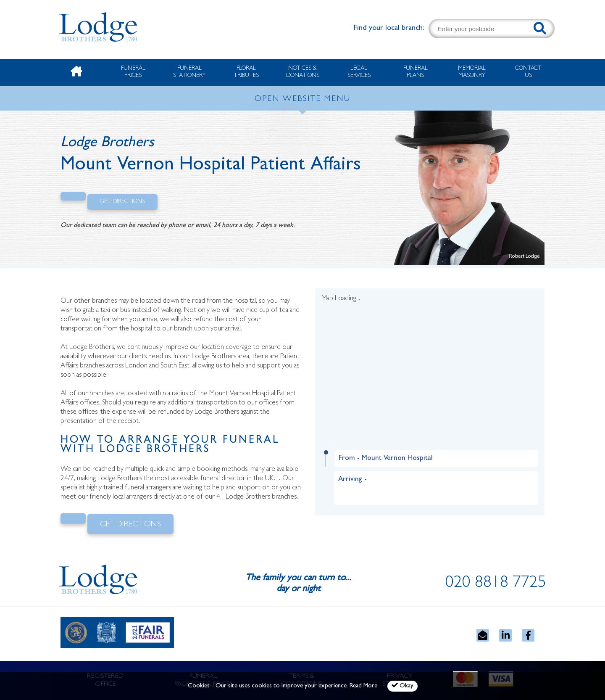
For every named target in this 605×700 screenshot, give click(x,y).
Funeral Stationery (189, 72)
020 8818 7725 (496, 584)
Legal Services (359, 72)
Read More (363, 686)
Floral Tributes (246, 72)
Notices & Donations (303, 72)
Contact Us (528, 72)
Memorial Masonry (472, 72)
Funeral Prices (133, 72)
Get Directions (122, 202)
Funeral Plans (416, 72)
